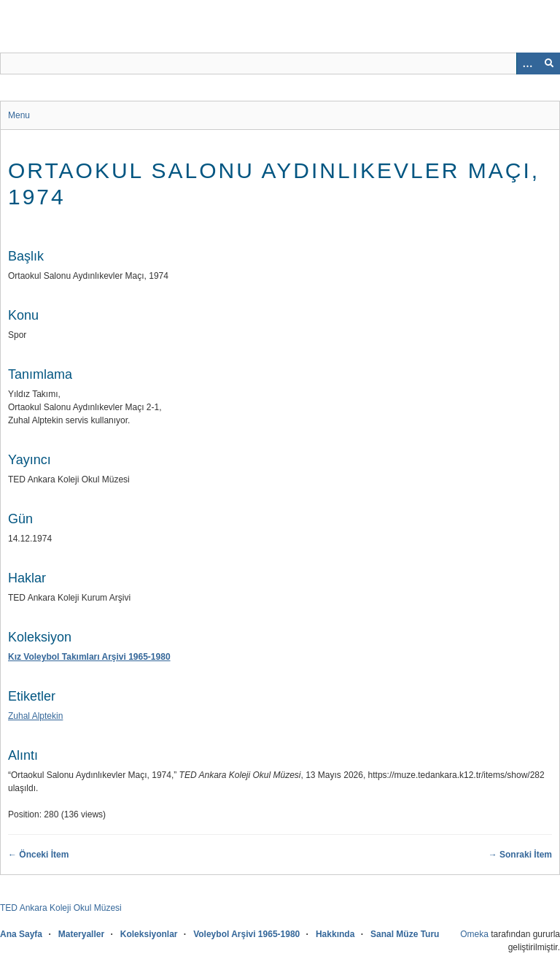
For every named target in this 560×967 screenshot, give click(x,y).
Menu (19, 115)
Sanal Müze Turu (405, 934)
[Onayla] (549, 63)
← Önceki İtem (38, 855)
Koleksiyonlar (149, 934)
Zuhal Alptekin (35, 716)
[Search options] (527, 63)
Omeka (474, 934)
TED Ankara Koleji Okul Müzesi (61, 908)
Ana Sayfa (21, 934)
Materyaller (81, 934)
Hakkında (335, 934)
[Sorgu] (280, 63)
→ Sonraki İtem (520, 855)
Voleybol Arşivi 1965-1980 (246, 934)
